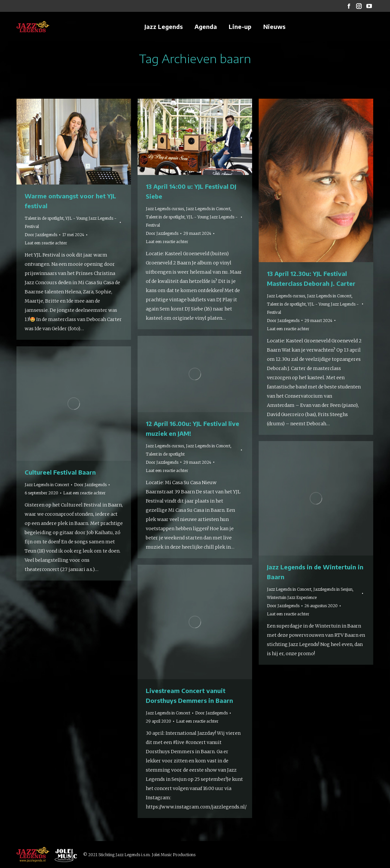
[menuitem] (164, 27)
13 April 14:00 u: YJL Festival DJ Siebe (191, 191)
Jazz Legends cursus (165, 209)
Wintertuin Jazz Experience (292, 597)
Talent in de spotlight (44, 218)
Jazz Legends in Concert (208, 209)
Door (41, 235)
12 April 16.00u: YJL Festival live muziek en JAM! (193, 428)
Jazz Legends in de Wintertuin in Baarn (315, 572)
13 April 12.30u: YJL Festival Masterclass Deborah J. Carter (311, 278)
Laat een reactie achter (46, 243)
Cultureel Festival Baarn (60, 472)
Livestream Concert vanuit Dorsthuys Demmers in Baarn (189, 695)
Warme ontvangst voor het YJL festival (70, 201)
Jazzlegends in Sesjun (333, 589)
